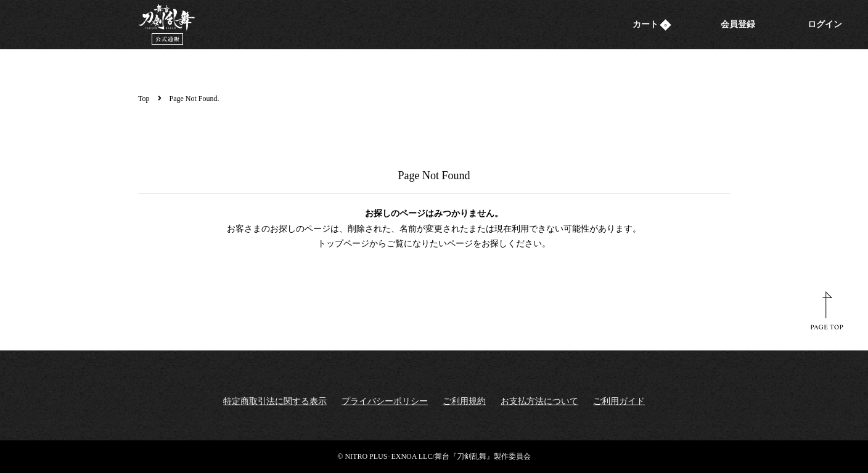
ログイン (825, 24)
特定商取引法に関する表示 (275, 401)
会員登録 (738, 24)
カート (652, 25)
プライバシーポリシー (385, 401)
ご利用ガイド (619, 401)
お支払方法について (539, 401)
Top (144, 99)
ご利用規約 (464, 401)
